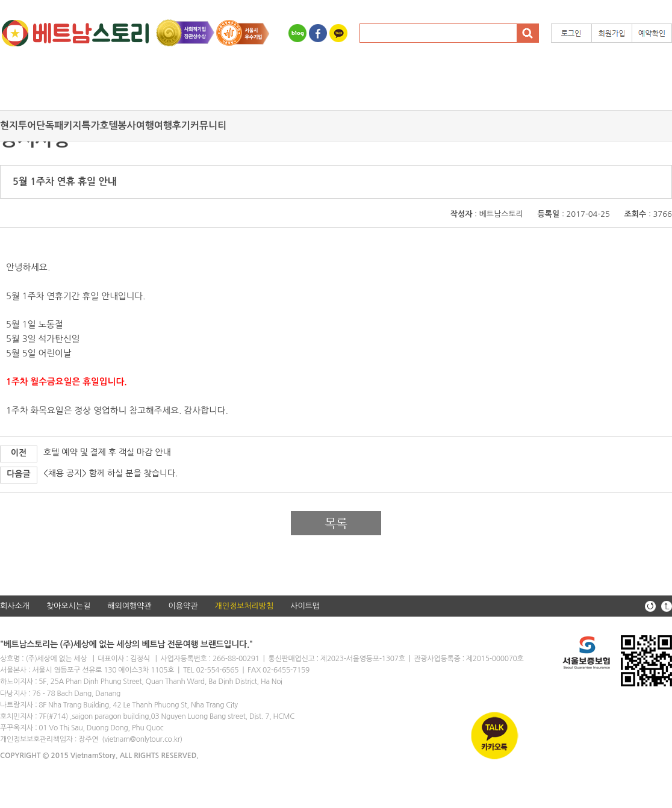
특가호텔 (99, 126)
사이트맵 (305, 606)
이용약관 (183, 606)
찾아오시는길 (68, 606)
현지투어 (18, 126)
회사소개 (15, 606)
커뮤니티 (208, 126)
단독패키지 (59, 126)
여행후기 (172, 126)
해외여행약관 (129, 606)
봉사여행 (136, 126)
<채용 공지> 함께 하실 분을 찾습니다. (110, 473)
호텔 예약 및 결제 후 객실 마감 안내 (107, 452)
